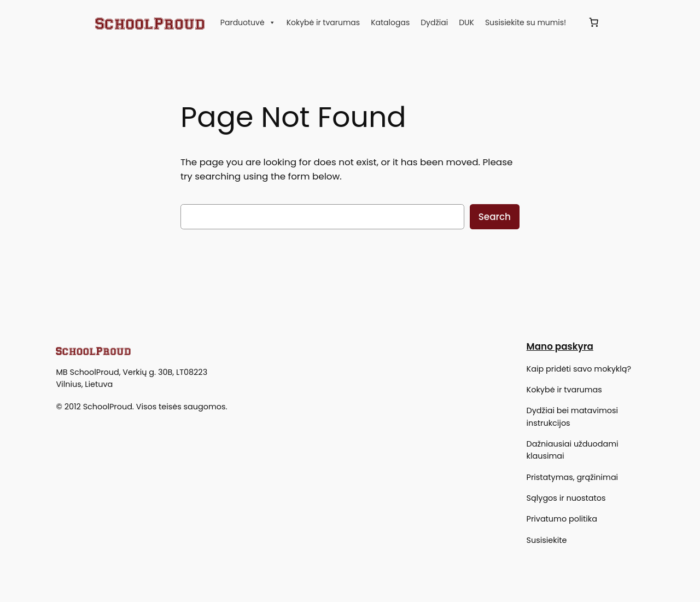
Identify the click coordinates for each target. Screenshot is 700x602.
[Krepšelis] (593, 22)
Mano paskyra (560, 346)
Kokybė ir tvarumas (323, 22)
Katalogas (390, 22)
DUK (466, 22)
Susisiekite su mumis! (526, 22)
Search (495, 217)
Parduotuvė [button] (248, 22)
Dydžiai (434, 22)
